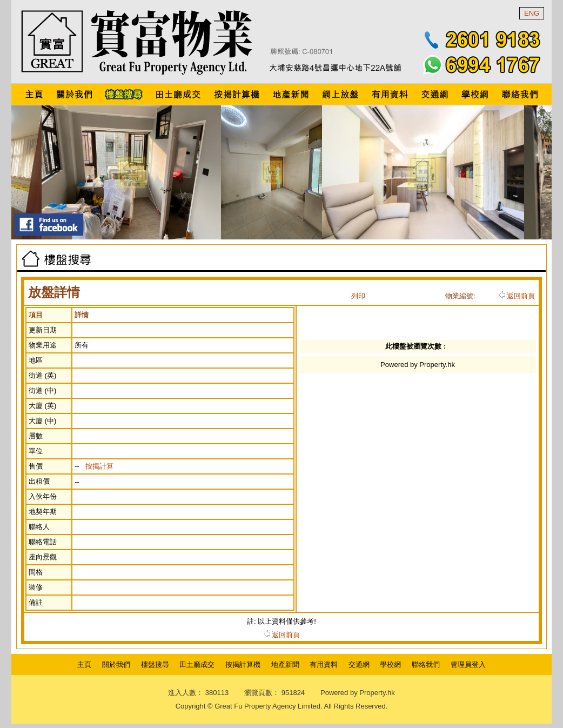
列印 (358, 296)
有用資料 (324, 664)
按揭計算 (99, 466)
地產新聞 (285, 664)
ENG (532, 13)
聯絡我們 (426, 664)
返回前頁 (517, 296)
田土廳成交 (197, 664)
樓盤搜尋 (155, 664)
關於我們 (116, 664)
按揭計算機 (243, 664)
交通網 (359, 664)
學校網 (390, 664)
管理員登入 (468, 664)
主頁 (84, 664)
